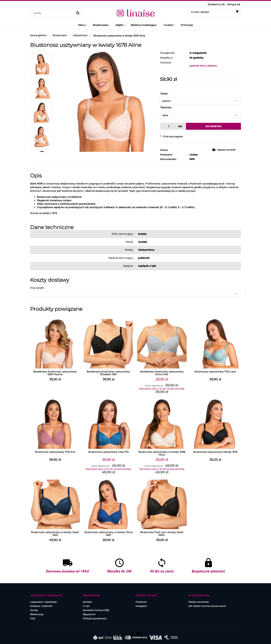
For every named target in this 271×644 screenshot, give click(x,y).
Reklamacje (37, 614)
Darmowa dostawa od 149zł (67, 571)
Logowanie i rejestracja (43, 602)
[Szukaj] (78, 13)
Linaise (194, 155)
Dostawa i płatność (41, 606)
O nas (86, 606)
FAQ (33, 618)
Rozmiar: (166, 107)
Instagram (141, 606)
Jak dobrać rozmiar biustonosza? (207, 606)
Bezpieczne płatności (208, 571)
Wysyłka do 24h (119, 571)
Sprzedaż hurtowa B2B (96, 610)
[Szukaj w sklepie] (53, 13)
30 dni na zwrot (162, 571)
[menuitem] (83, 25)
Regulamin (89, 614)
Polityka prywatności (95, 618)
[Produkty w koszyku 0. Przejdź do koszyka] (215, 11)
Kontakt (87, 602)
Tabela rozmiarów (199, 602)
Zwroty (34, 610)
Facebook (141, 602)
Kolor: (164, 94)
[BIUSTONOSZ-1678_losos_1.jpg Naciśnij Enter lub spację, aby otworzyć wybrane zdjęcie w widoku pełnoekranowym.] (106, 102)
